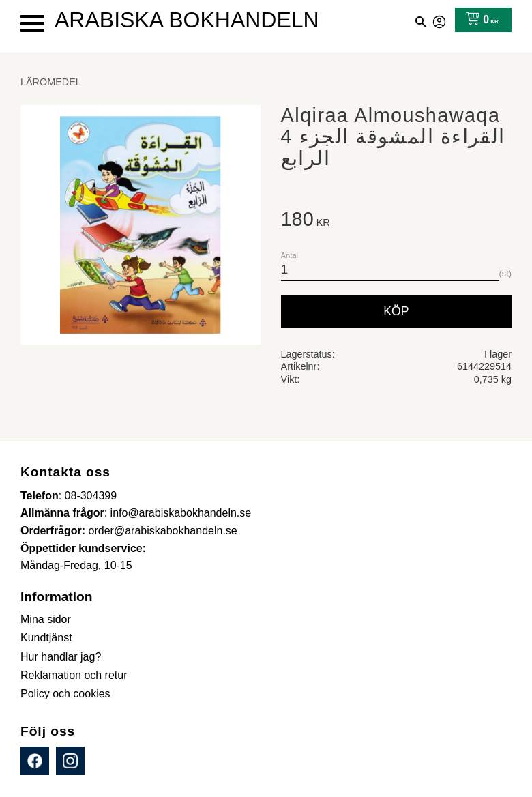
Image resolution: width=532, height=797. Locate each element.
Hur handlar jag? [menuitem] (61, 657)
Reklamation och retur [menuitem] (74, 675)
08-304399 (91, 496)
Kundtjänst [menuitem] (46, 638)
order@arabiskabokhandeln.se (163, 531)
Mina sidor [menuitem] (46, 619)
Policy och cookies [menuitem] (65, 694)
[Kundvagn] (479, 20)
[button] (32, 24)
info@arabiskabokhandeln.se (181, 513)
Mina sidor (440, 20)
